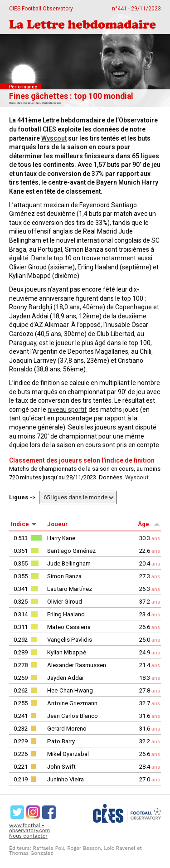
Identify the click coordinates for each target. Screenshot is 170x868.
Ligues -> (23, 497)
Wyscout (54, 138)
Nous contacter (28, 836)
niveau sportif (67, 410)
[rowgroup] (85, 658)
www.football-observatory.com (29, 828)
